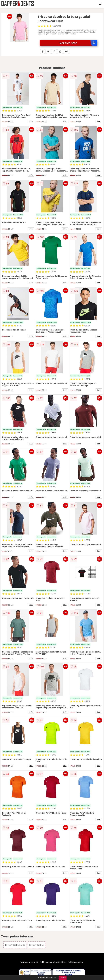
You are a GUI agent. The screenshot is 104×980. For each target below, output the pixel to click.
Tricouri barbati (37, 945)
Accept (63, 978)
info (31, 121)
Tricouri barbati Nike (15, 945)
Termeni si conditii (29, 962)
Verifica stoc (78, 43)
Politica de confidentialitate (53, 962)
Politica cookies (75, 962)
